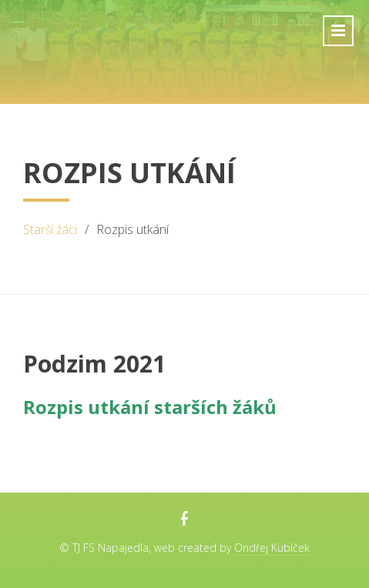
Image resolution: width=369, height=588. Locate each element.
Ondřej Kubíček (272, 548)
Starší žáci (50, 229)
